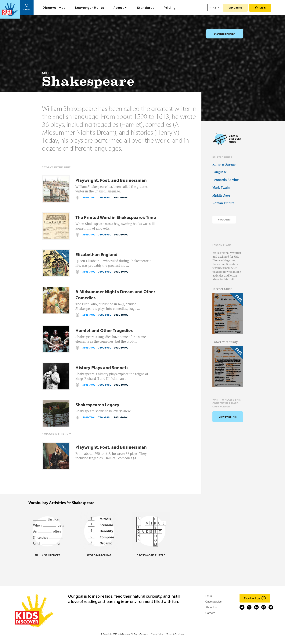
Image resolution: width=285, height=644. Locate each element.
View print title (228, 417)
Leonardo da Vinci (226, 180)
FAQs (209, 596)
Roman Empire (223, 203)
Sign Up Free (235, 8)
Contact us (255, 598)
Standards (146, 8)
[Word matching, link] (99, 553)
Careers (210, 613)
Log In (260, 8)
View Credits (224, 220)
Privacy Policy (157, 634)
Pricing (170, 8)
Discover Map (55, 8)
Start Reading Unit (225, 34)
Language (220, 172)
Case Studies (213, 601)
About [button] (121, 8)
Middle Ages (221, 195)
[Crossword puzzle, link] (151, 553)
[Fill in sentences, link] (47, 553)
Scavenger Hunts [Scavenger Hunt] (90, 8)
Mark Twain (221, 188)
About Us (211, 607)
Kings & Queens (224, 164)
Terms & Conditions (175, 634)
